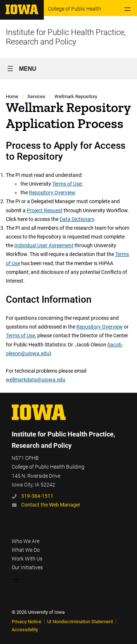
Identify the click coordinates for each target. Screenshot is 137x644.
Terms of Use (67, 184)
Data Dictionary (77, 219)
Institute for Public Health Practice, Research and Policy (66, 37)
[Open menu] (128, 9)
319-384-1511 (37, 496)
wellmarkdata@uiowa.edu (36, 380)
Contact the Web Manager (51, 505)
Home (12, 96)
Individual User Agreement (44, 245)
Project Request (45, 210)
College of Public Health (75, 9)
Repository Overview (52, 193)
